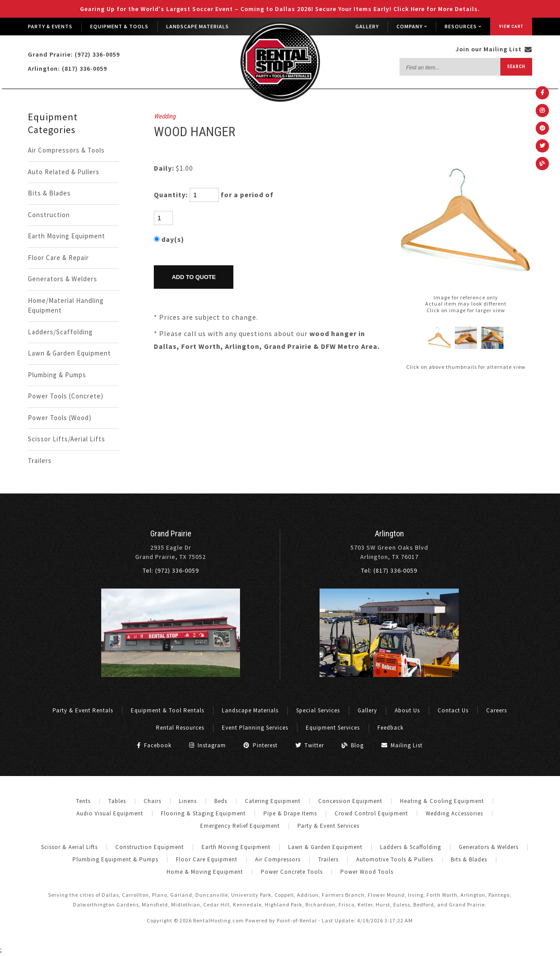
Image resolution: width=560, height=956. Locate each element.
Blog (353, 745)
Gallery (367, 26)
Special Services (318, 710)
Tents (83, 801)
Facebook (154, 745)
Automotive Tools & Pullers (395, 859)
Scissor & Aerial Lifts (69, 847)
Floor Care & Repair (58, 258)
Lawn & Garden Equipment (69, 353)
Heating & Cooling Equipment (442, 801)
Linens (188, 801)
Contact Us (453, 710)
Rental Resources (180, 728)
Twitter (310, 745)
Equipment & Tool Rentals (168, 710)
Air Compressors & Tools (66, 150)
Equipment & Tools (119, 26)
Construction (49, 215)
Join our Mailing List (494, 49)
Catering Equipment (273, 801)
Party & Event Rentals (83, 710)
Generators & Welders (63, 279)
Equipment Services (333, 728)
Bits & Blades (49, 193)
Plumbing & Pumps (57, 375)
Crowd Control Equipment (371, 813)
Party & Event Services (328, 826)
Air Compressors (278, 859)
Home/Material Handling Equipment (66, 306)
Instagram (208, 745)
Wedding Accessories (454, 813)
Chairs (152, 801)
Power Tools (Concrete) (66, 396)
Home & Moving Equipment (205, 872)
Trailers (40, 461)
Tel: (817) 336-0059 (389, 570)
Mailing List (402, 745)
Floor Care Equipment (207, 859)
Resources (463, 26)
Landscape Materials (198, 26)
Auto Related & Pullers (64, 172)
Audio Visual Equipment (110, 813)
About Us (407, 710)
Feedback (390, 728)
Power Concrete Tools (292, 872)
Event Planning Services (255, 728)
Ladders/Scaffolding (60, 332)
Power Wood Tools (367, 872)
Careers (497, 710)
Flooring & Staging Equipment (203, 813)
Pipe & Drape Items (290, 813)
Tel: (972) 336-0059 (171, 570)
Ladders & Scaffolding (411, 847)
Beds (221, 801)
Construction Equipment (150, 847)
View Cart (511, 26)
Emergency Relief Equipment (240, 826)
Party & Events (50, 26)
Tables (117, 801)
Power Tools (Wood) (60, 418)
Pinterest (261, 745)
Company (412, 26)
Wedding (165, 117)
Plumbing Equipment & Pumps (115, 859)
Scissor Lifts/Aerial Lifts (67, 439)
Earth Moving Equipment (67, 236)
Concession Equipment (350, 801)
